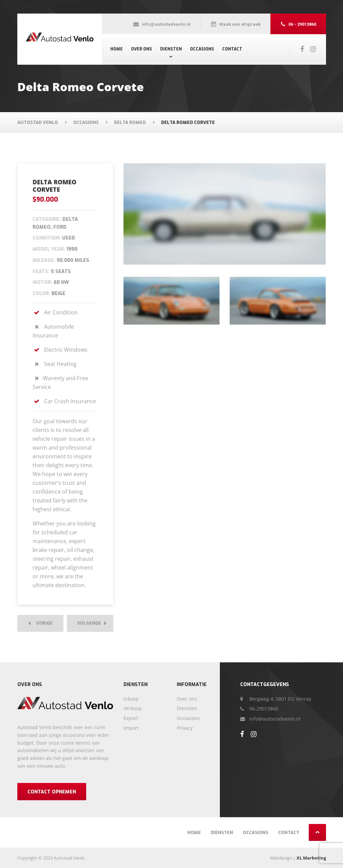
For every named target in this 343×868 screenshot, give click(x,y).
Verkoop (133, 708)
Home (117, 49)
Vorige (40, 624)
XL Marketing (311, 858)
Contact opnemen (52, 792)
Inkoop (131, 699)
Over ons (141, 49)
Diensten (171, 49)
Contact (232, 49)
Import (131, 728)
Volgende (92, 624)
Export (131, 718)
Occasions (202, 49)
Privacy (185, 728)
